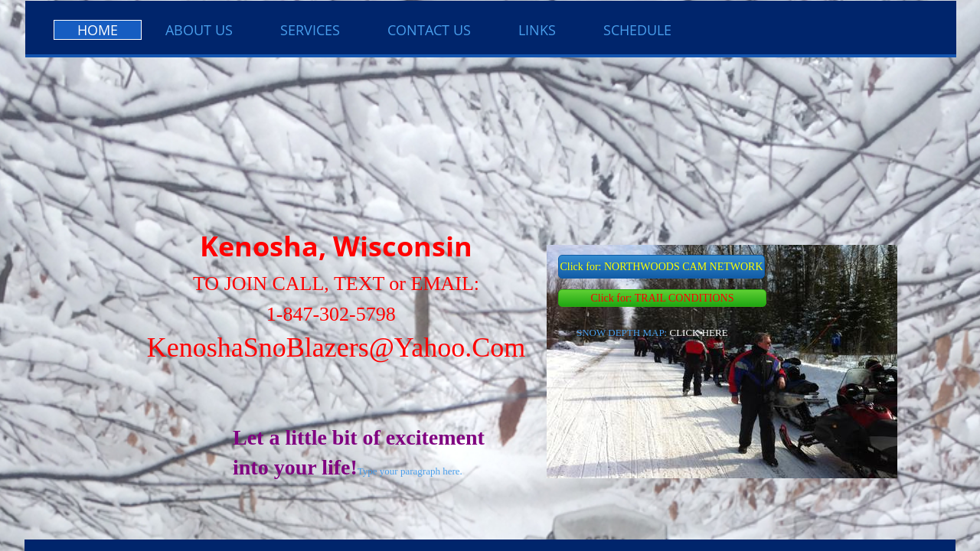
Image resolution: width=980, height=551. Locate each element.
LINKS (537, 30)
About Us (199, 30)
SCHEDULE (637, 30)
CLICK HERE (698, 333)
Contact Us (429, 30)
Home (98, 30)
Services (310, 30)
